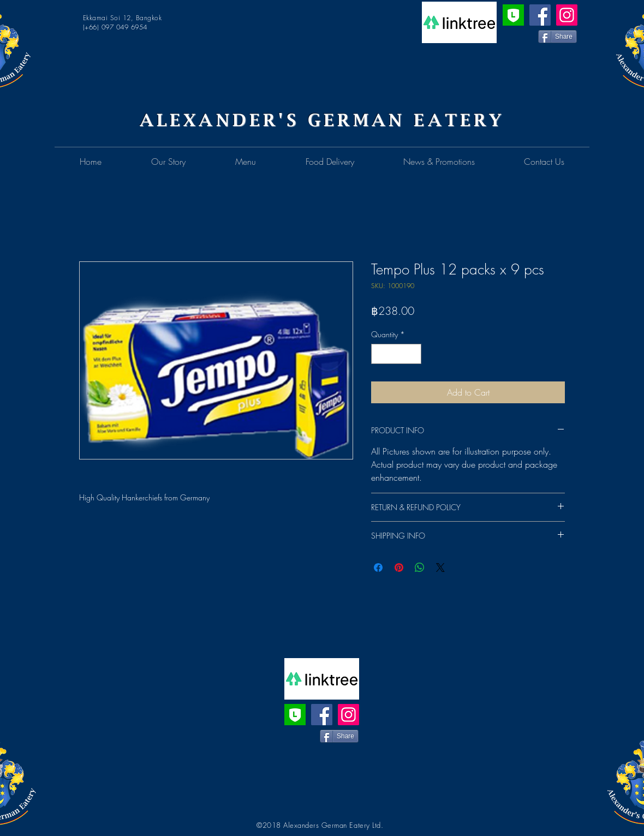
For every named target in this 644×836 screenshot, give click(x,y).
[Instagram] (567, 15)
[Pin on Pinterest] (399, 568)
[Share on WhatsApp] (420, 568)
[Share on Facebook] (378, 568)
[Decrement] (380, 354)
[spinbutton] (396, 354)
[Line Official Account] (513, 15)
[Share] (557, 37)
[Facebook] (540, 15)
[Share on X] (440, 568)
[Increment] (413, 354)
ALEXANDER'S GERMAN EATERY (322, 120)
